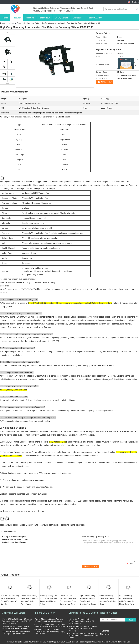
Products (17, 18)
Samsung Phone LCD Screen (83, 613)
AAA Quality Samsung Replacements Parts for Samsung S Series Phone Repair (29, 600)
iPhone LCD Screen (45, 613)
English (136, 2)
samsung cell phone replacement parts (21, 525)
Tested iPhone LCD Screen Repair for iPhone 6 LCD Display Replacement (49, 620)
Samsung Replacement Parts (28, 23)
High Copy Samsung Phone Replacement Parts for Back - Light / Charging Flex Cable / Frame (88, 601)
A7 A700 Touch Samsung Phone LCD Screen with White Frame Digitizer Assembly (83, 628)
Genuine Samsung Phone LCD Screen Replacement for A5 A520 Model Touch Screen (83, 636)
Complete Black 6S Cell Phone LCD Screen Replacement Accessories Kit (16, 627)
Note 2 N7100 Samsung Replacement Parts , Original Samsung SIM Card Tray (10, 600)
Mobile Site (105, 634)
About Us (30, 18)
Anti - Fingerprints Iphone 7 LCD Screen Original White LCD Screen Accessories (50, 625)
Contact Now (106, 82)
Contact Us (78, 18)
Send (131, 620)
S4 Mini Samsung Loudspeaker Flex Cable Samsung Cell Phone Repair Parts (127, 600)
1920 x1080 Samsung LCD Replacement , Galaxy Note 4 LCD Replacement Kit (82, 621)
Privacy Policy (13, 642)
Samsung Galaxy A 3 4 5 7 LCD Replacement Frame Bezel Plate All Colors (49, 600)
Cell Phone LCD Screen (14, 613)
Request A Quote (95, 18)
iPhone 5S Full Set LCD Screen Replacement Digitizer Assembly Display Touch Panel (50, 632)
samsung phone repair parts (73, 525)
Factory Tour (44, 18)
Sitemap (105, 631)
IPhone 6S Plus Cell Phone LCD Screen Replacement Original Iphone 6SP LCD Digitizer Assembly (17, 621)
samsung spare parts (50, 525)
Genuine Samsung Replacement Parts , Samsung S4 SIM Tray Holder (108, 600)
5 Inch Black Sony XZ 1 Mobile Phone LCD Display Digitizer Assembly (16, 633)
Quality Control (61, 18)
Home (5, 18)
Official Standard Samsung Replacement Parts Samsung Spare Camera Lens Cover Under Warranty (69, 601)
